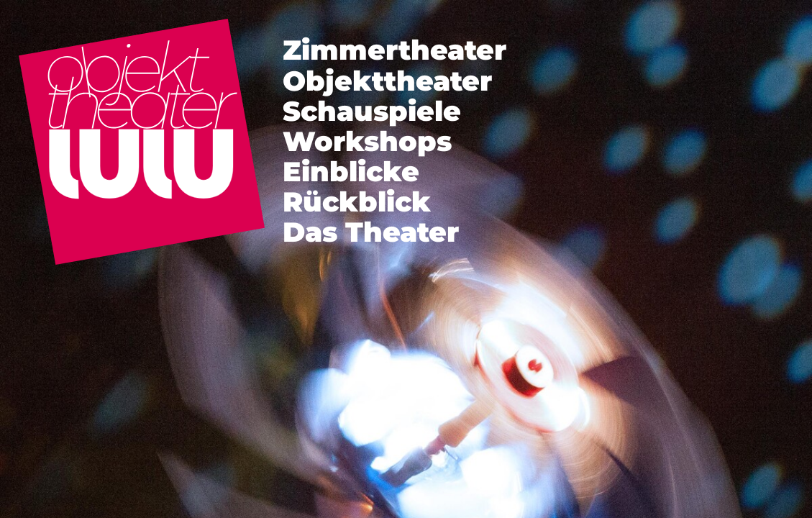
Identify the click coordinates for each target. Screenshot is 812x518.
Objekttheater (387, 81)
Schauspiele (372, 111)
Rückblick (357, 202)
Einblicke (351, 172)
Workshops (367, 141)
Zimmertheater (394, 50)
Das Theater (371, 232)
